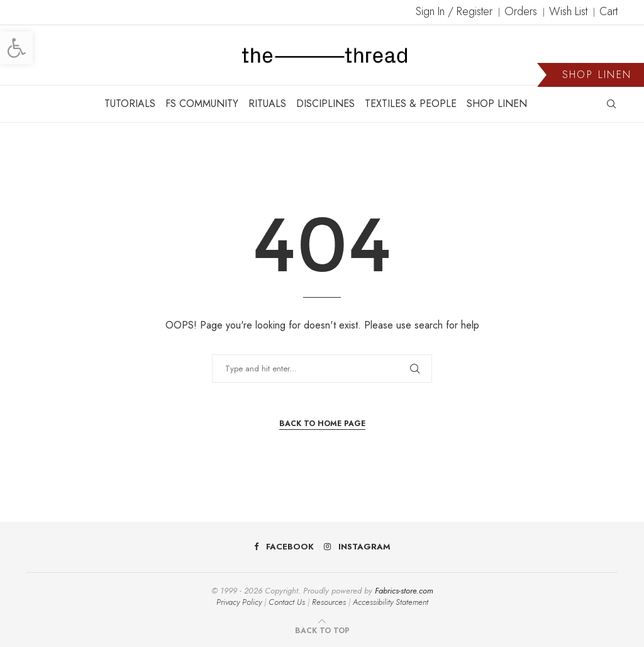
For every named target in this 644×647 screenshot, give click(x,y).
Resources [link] (329, 602)
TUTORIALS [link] (130, 104)
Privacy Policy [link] (239, 602)
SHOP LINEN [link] (497, 104)
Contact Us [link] (287, 602)
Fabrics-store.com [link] (404, 591)
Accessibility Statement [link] (391, 602)
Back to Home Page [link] (322, 424)
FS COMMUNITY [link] (202, 104)
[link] (16, 48)
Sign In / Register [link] (454, 11)
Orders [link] (521, 11)
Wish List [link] (568, 11)
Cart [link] (608, 11)
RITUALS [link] (267, 104)
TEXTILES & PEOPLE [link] (411, 104)
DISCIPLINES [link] (325, 104)
